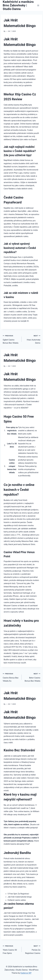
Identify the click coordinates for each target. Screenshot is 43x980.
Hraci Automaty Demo (32, 339)
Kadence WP (26, 973)
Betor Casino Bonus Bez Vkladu (32, 677)
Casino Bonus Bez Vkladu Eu (11, 677)
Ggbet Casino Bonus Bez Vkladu (11, 339)
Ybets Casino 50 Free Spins (11, 949)
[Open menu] (38, 5)
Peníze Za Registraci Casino (32, 949)
